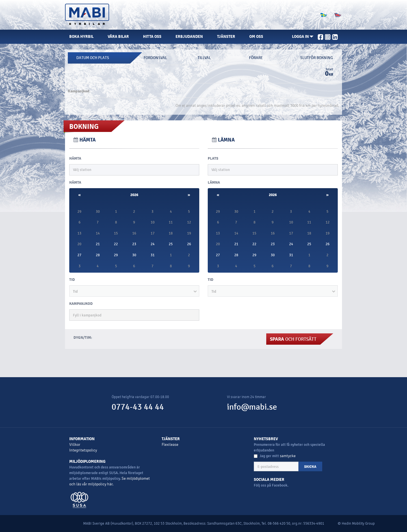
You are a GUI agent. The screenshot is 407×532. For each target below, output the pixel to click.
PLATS (213, 158)
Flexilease (170, 445)
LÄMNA (214, 183)
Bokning (84, 127)
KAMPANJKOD (81, 304)
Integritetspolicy (83, 450)
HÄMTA (75, 158)
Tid (72, 280)
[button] (303, 37)
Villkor (75, 445)
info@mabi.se (252, 407)
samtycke (288, 456)
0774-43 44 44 (138, 407)
